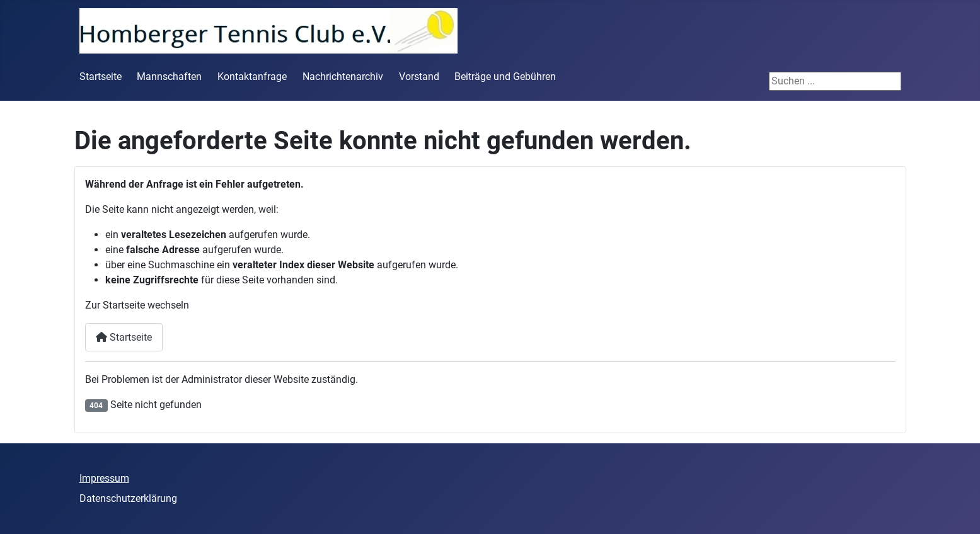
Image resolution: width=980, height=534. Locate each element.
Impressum (104, 478)
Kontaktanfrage (252, 77)
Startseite (101, 77)
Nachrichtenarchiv (343, 77)
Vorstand (419, 77)
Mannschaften (169, 77)
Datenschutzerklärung (128, 498)
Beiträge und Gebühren (505, 77)
